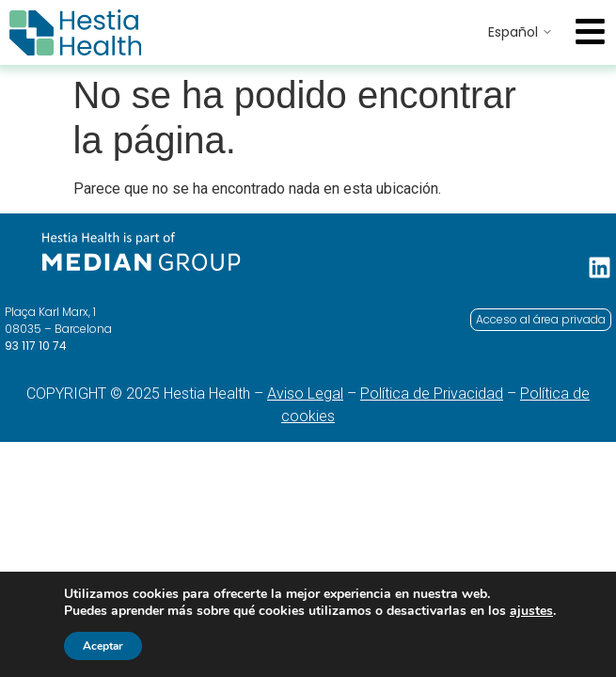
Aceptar (103, 646)
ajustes (531, 611)
